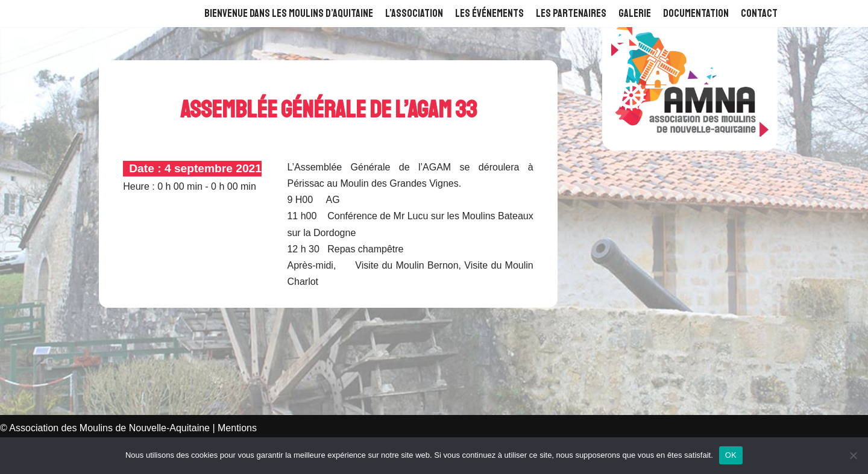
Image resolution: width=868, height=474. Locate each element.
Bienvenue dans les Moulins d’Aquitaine (289, 13)
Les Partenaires (571, 13)
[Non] (853, 455)
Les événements (489, 13)
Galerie (635, 13)
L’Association (414, 13)
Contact (759, 13)
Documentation (696, 13)
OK (731, 455)
